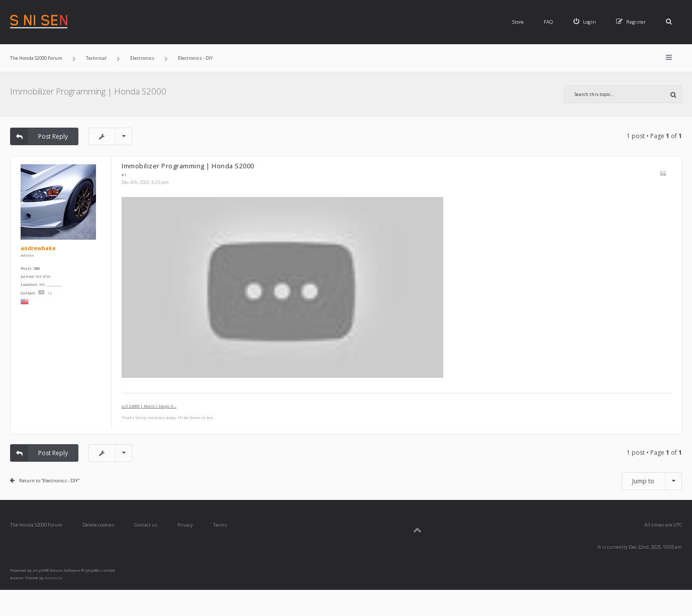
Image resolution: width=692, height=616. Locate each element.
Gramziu (54, 578)
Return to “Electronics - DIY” (49, 481)
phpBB (39, 570)
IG (50, 293)
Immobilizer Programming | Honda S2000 (88, 91)
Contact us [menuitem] (146, 525)
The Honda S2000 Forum (36, 525)
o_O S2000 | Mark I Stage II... (149, 406)
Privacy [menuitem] (185, 525)
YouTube (41, 293)
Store (518, 22)
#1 (124, 175)
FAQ (549, 22)
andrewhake (38, 248)
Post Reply (39, 136)
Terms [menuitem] (220, 525)
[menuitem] (585, 22)
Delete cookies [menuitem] (98, 525)
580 (37, 268)
